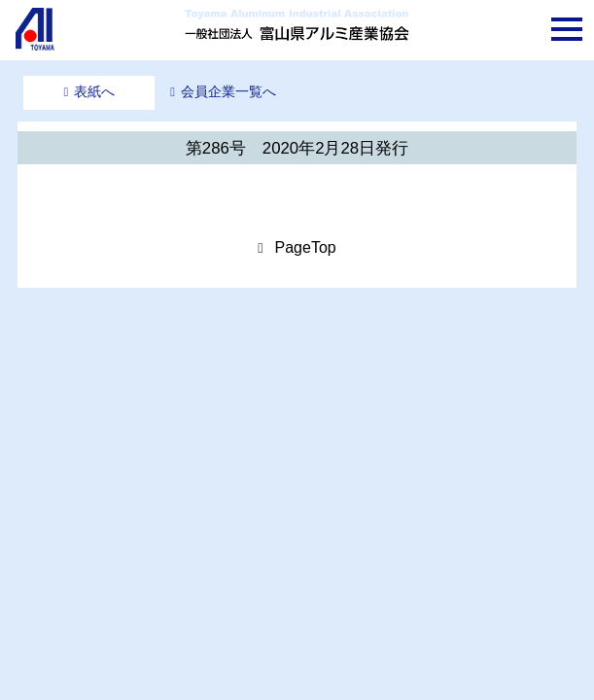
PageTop (306, 247)
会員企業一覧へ (228, 91)
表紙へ (94, 91)
